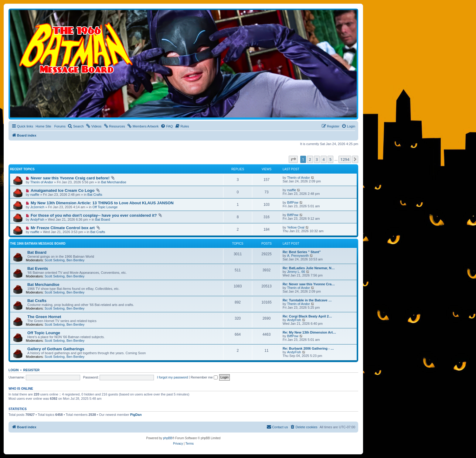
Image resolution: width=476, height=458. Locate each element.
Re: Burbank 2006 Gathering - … (308, 348)
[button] (293, 159)
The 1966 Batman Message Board (38, 244)
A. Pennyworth (298, 256)
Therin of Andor (42, 182)
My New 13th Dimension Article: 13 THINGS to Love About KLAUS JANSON (102, 203)
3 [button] (317, 159)
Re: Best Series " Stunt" (302, 252)
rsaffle (35, 195)
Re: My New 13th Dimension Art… (309, 332)
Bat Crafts (95, 195)
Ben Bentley (75, 260)
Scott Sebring (55, 260)
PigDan (136, 415)
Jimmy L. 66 (296, 272)
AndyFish (37, 219)
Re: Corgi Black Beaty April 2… (307, 316)
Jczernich (37, 207)
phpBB (168, 438)
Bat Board (103, 219)
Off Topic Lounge (105, 207)
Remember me (204, 377)
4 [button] (323, 159)
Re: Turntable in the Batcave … (307, 300)
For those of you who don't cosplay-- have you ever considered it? (94, 215)
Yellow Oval (296, 227)
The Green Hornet (44, 317)
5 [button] (330, 159)
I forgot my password (172, 377)
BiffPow (293, 202)
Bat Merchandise (114, 182)
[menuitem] (76, 126)
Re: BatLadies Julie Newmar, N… (309, 268)
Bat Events (38, 268)
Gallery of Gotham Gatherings (56, 349)
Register (32, 370)
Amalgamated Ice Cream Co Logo (63, 190)
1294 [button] (345, 159)
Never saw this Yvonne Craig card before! (70, 178)
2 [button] (310, 159)
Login (14, 370)
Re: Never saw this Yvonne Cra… (309, 284)
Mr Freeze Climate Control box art (63, 228)
